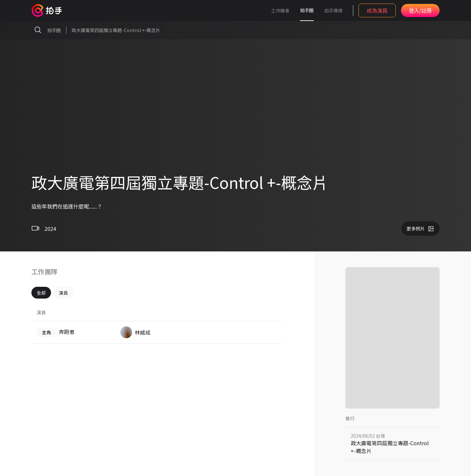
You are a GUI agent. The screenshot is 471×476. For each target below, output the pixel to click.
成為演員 (377, 10)
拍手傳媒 (333, 10)
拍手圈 (307, 10)
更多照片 (420, 229)
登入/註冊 (420, 10)
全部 (41, 293)
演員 (63, 293)
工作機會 (280, 10)
